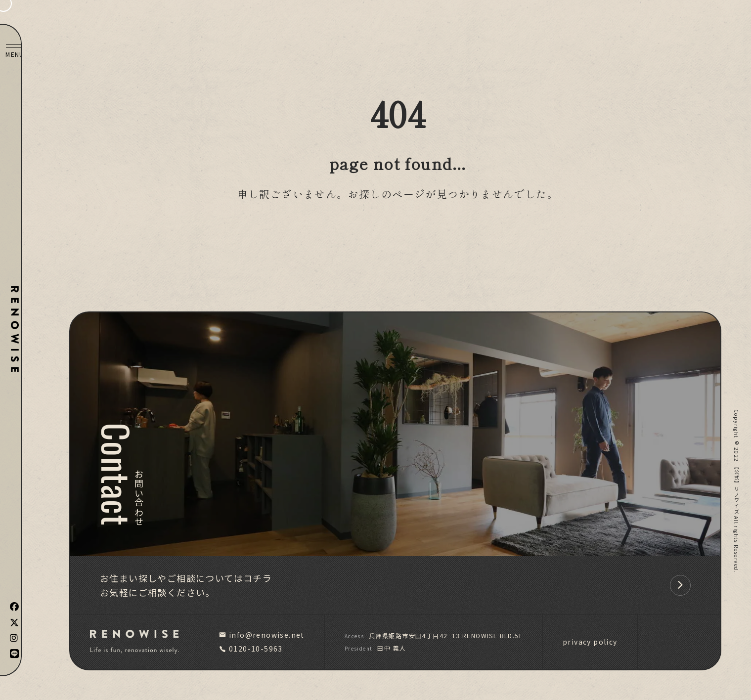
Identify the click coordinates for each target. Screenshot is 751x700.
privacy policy (590, 642)
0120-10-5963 (251, 649)
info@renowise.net (262, 635)
